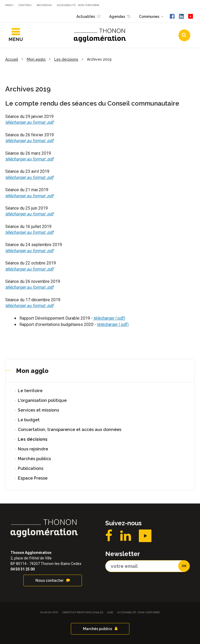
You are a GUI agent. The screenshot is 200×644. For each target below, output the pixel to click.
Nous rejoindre (33, 449)
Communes (149, 17)
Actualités (86, 17)
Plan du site (49, 612)
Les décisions (33, 439)
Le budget (29, 420)
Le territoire (30, 391)
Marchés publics (34, 459)
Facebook (109, 536)
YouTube (145, 536)
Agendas (117, 17)
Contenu (25, 5)
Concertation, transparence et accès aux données (70, 430)
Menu (9, 5)
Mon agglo (32, 371)
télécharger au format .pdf (29, 122)
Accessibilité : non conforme (78, 5)
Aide (110, 612)
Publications (31, 468)
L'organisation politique (42, 400)
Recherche (44, 5)
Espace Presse (33, 478)
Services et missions (38, 410)
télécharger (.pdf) (109, 318)
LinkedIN (126, 536)
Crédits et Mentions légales (83, 612)
